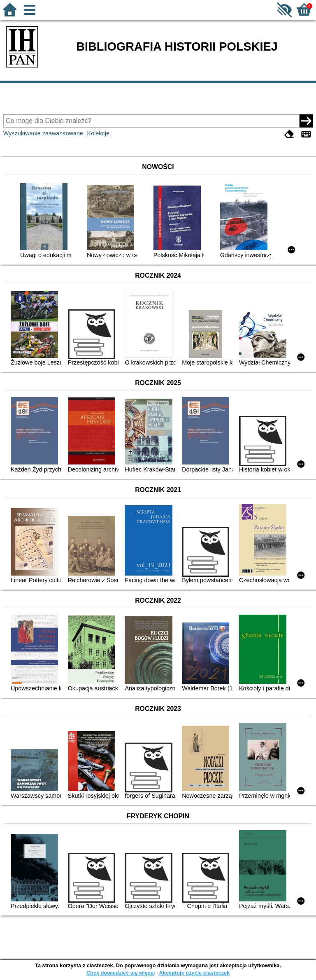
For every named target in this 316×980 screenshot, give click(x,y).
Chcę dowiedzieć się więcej (121, 973)
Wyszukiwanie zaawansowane (43, 133)
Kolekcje (98, 133)
